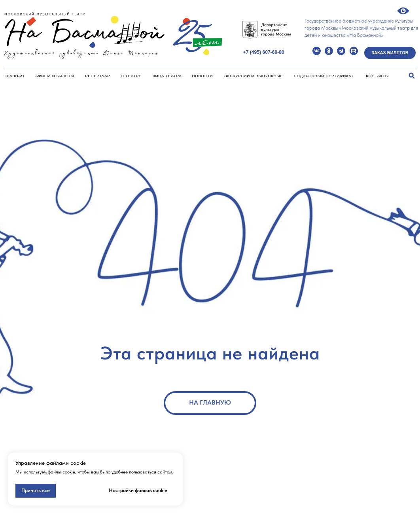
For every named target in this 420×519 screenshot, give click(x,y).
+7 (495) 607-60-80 (263, 52)
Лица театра (167, 76)
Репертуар (97, 76)
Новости (203, 76)
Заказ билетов (390, 53)
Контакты (377, 76)
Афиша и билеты (55, 76)
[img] (317, 51)
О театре (131, 76)
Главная (14, 76)
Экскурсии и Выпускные (254, 76)
